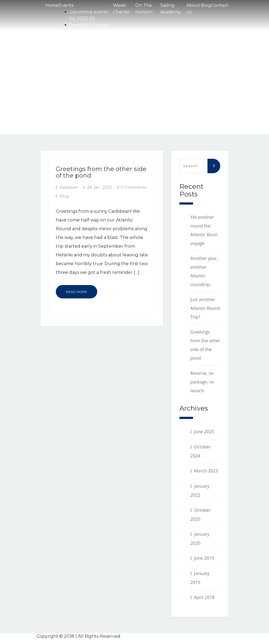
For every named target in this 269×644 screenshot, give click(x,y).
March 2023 (206, 471)
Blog (206, 5)
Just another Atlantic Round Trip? (205, 308)
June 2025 (204, 432)
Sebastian (69, 187)
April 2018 (204, 597)
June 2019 (204, 558)
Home (52, 5)
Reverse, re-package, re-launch (203, 382)
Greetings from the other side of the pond (101, 172)
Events (66, 5)
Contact (220, 5)
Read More (77, 292)
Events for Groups (89, 25)
